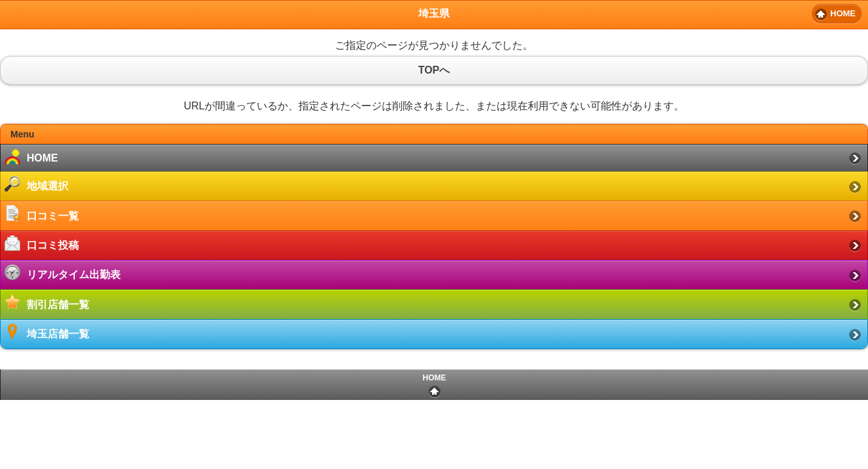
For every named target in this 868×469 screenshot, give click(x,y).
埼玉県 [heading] (434, 13)
